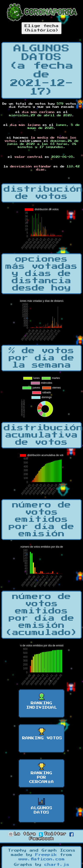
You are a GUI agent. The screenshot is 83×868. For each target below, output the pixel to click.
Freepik (46, 855)
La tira (22, 834)
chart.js (57, 865)
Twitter (53, 834)
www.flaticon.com (42, 859)
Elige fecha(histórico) (41, 28)
